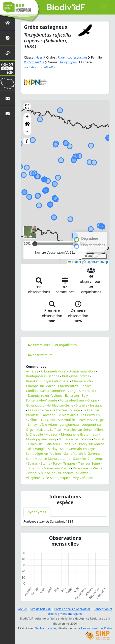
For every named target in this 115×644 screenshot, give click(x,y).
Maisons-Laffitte (49, 430)
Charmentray (68, 386)
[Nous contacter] (8, 98)
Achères (32, 371)
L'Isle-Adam (48, 424)
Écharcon (72, 395)
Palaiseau (53, 444)
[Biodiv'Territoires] (8, 83)
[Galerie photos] (8, 113)
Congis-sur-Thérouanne (86, 391)
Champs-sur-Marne (41, 386)
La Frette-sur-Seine (66, 410)
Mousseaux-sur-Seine (75, 439)
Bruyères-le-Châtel (55, 381)
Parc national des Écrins (96, 628)
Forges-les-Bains (72, 400)
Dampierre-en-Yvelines (45, 395)
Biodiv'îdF (66, 8)
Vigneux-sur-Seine (41, 473)
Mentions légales (71, 614)
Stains (45, 463)
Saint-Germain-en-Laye (77, 449)
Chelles (86, 386)
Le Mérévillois (68, 415)
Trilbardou (34, 468)
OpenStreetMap (97, 262)
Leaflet (75, 262)
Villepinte (33, 478)
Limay (32, 424)
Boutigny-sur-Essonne (43, 376)
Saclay (53, 449)
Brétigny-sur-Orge (76, 376)
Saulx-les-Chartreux (88, 459)
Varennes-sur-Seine (88, 468)
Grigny (92, 400)
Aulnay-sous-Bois (82, 371)
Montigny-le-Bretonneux (80, 434)
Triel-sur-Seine (89, 463)
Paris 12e (69, 444)
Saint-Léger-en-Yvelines (44, 453)
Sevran (33, 463)
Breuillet (32, 381)
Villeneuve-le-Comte (73, 473)
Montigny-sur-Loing (41, 439)
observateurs (40, 355)
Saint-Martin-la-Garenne (82, 453)
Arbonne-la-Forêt (54, 371)
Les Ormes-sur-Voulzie (58, 420)
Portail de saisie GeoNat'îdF (72, 609)
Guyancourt (35, 405)
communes (39, 345)
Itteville (82, 405)
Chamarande (82, 381)
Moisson (52, 434)
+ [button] (27, 117)
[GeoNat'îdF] (8, 68)
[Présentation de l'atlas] (8, 38)
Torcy (57, 463)
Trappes (69, 463)
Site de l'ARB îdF (41, 609)
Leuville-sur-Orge (91, 420)
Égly (85, 395)
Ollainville (35, 444)
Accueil (23, 609)
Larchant (48, 415)
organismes (66, 345)
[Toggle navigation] (104, 7)
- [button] (27, 132)
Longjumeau (69, 424)
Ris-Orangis (36, 449)
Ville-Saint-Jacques (57, 478)
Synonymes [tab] (37, 512)
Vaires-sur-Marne (57, 468)
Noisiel (99, 439)
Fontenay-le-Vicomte (41, 400)
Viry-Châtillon (83, 478)
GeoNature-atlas (46, 628)
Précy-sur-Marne (91, 444)
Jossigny (96, 405)
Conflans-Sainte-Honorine (46, 391)
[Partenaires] (8, 53)
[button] (27, 106)
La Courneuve (38, 410)
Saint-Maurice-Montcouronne (48, 459)
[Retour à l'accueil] (8, 23)
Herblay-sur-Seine (60, 405)
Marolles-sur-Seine (77, 430)
